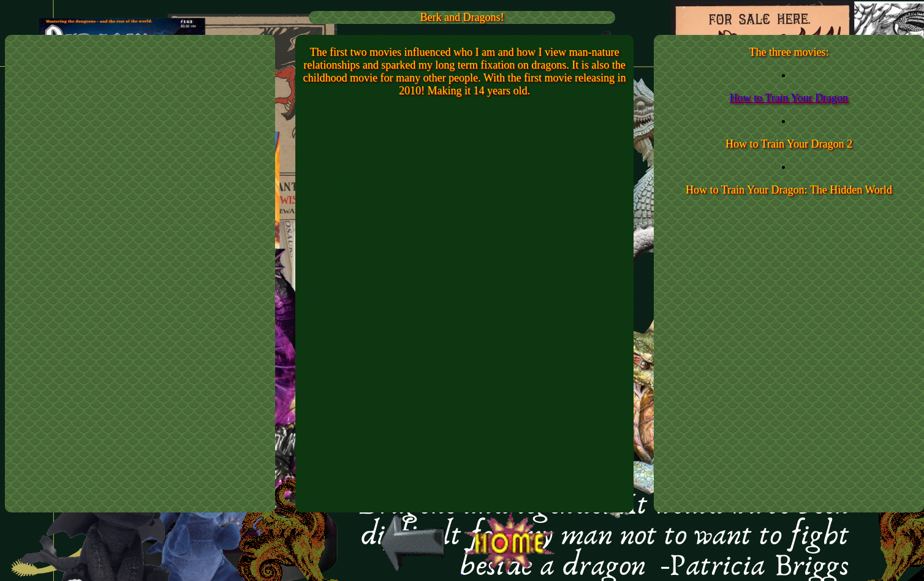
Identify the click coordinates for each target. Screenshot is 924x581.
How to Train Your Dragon (789, 98)
